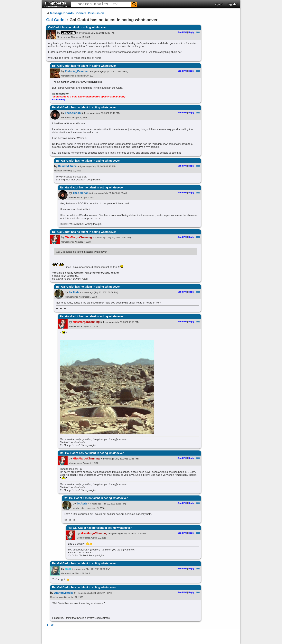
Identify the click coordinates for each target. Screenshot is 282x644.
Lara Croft (68, 33)
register (233, 4)
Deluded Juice (67, 166)
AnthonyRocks (64, 593)
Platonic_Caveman (77, 71)
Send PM (182, 32)
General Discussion (90, 13)
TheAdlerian (73, 113)
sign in (219, 4)
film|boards (56, 4)
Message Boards (62, 13)
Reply (191, 32)
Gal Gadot (56, 20)
